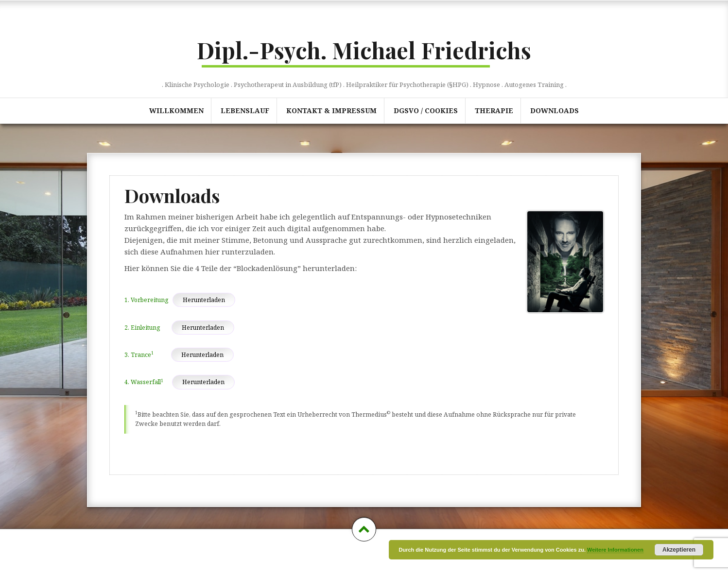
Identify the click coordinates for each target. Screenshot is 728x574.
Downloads (555, 110)
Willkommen (176, 110)
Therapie (494, 110)
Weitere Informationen (615, 550)
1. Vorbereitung (146, 300)
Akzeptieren (679, 550)
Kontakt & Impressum (331, 110)
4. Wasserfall (144, 382)
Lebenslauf (245, 110)
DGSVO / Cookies (426, 110)
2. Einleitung (142, 328)
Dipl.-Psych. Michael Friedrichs (364, 50)
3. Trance (139, 355)
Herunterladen (204, 300)
